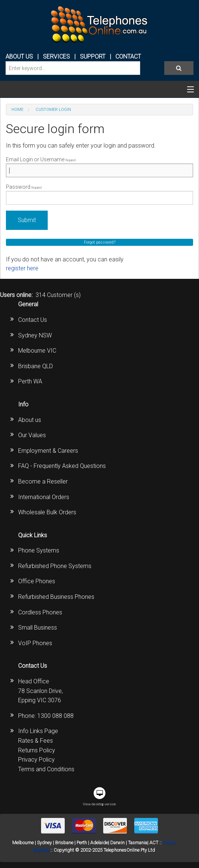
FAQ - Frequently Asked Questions (62, 466)
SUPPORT (93, 57)
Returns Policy (37, 750)
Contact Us (33, 320)
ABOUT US (19, 57)
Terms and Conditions (46, 769)
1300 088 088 (55, 716)
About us (30, 420)
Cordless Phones (40, 612)
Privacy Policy (36, 760)
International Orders (44, 497)
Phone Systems (39, 550)
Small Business (38, 628)
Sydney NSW (35, 335)
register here (22, 268)
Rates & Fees (36, 741)
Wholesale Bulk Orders (47, 512)
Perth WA (30, 381)
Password (99, 194)
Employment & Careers (48, 451)
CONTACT (128, 57)
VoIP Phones (35, 643)
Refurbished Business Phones (56, 597)
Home (17, 110)
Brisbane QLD (36, 366)
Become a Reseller (43, 481)
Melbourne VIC (37, 351)
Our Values (32, 435)
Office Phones (37, 581)
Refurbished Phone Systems (55, 566)
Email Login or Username (99, 167)
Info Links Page (38, 731)
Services (56, 57)
